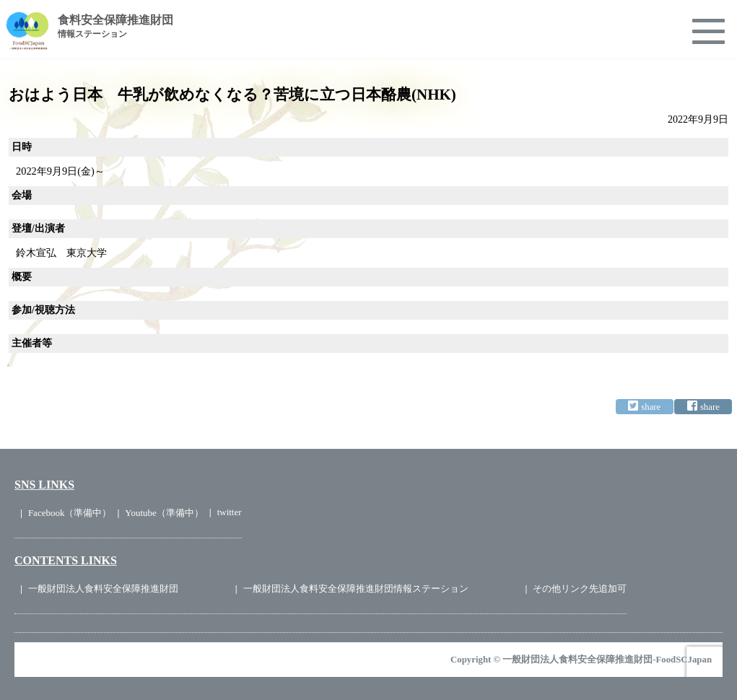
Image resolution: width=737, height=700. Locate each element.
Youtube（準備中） (164, 513)
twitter (230, 512)
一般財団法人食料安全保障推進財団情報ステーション (356, 589)
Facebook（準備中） (70, 513)
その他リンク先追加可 (580, 589)
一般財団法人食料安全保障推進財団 (103, 589)
